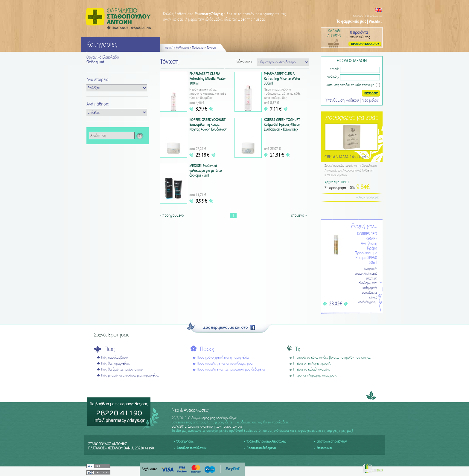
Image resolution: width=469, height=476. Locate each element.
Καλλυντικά (182, 48)
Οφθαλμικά (95, 62)
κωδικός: (333, 77)
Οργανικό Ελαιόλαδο (103, 57)
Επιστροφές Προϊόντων (332, 441)
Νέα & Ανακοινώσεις (190, 410)
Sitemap (357, 16)
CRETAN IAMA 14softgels (346, 157)
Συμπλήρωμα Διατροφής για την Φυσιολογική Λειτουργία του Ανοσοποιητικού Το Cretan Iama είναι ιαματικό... (351, 171)
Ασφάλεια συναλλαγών (191, 448)
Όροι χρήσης (185, 441)
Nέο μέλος (370, 100)
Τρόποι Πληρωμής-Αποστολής (266, 441)
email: (334, 69)
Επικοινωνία (374, 16)
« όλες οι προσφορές (367, 198)
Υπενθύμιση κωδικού (342, 100)
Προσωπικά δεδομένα (261, 448)
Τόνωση (211, 48)
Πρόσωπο (198, 48)
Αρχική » (170, 48)
